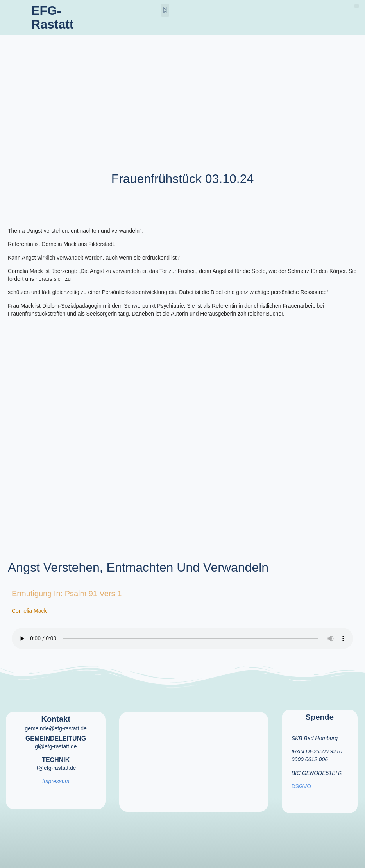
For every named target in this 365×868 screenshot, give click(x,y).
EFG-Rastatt (52, 17)
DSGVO (301, 786)
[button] (165, 10)
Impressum (56, 781)
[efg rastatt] (193, 757)
